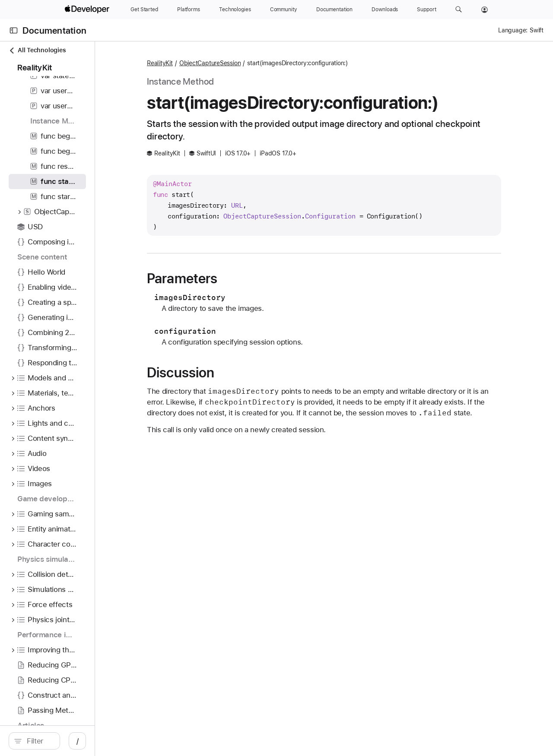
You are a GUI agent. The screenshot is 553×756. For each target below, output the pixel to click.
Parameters (243, 278)
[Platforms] (189, 9)
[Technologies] (235, 9)
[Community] (284, 9)
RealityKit (220, 63)
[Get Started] (144, 9)
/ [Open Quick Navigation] (155, 741)
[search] (73, 741)
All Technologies (37, 50)
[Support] (426, 9)
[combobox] (78, 741)
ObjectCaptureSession (271, 63)
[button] (459, 9)
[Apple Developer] (88, 9)
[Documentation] (334, 9)
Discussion (241, 373)
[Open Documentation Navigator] (14, 30)
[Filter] (78, 741)
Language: (513, 30)
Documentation (54, 30)
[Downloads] (385, 9)
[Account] (485, 9)
